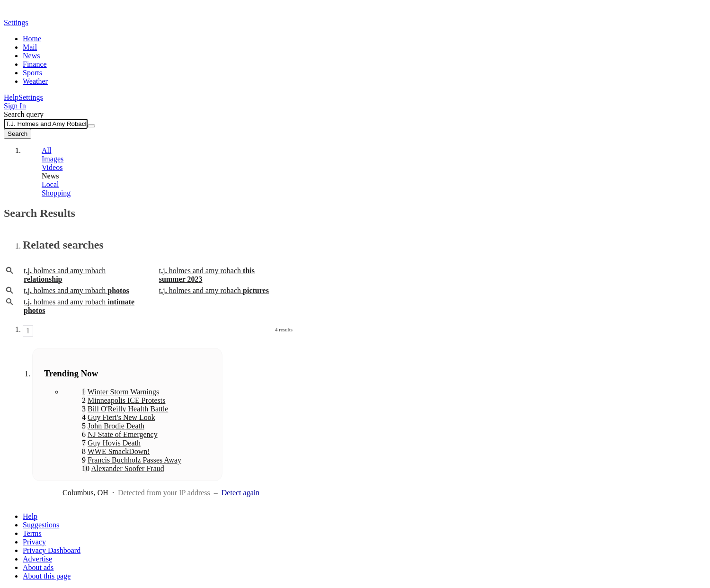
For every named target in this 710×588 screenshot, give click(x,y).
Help (11, 97)
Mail (30, 47)
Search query (24, 114)
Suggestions (41, 525)
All (46, 150)
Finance (35, 64)
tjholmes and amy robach (76, 290)
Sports (32, 73)
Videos (52, 167)
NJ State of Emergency (123, 434)
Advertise (37, 559)
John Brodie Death (116, 426)
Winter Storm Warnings (124, 392)
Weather (35, 81)
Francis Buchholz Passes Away (134, 460)
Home (32, 39)
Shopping (56, 193)
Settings (31, 97)
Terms (32, 533)
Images (53, 159)
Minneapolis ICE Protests (126, 400)
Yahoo (58, 13)
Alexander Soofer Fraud (128, 468)
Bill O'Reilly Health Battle (128, 409)
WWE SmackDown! (119, 451)
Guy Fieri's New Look (121, 417)
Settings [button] (16, 22)
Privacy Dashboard (52, 550)
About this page (47, 576)
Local (50, 184)
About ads (38, 567)
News (31, 56)
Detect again (240, 493)
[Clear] (91, 126)
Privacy (34, 542)
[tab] (158, 151)
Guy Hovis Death (114, 443)
